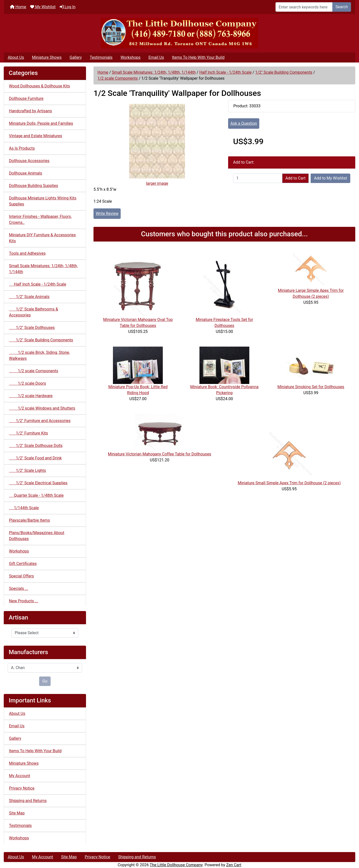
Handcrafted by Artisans (30, 111)
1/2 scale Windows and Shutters (42, 408)
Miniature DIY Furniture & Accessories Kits (42, 238)
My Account (20, 776)
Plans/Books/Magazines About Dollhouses (37, 536)
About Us (16, 57)
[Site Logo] (179, 33)
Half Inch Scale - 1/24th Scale (225, 72)
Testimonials (101, 57)
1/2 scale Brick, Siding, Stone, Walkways (39, 355)
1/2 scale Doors (27, 383)
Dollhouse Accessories (29, 161)
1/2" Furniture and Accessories (40, 421)
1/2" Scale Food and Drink (35, 458)
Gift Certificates (23, 564)
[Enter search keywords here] (304, 7)
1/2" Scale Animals (29, 297)
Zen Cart (234, 865)
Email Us (156, 57)
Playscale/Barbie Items (29, 520)
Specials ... (19, 589)
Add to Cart (296, 178)
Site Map (17, 813)
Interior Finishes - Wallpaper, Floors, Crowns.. (40, 219)
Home (18, 7)
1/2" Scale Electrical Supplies (38, 483)
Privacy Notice (22, 788)
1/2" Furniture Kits (28, 433)
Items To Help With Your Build (198, 57)
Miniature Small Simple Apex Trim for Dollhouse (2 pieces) (289, 483)
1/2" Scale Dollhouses (32, 328)
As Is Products (22, 148)
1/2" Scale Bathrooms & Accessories (34, 312)
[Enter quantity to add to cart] (258, 178)
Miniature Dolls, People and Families (41, 123)
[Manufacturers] (45, 668)
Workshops (130, 57)
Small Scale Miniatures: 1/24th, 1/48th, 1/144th (154, 72)
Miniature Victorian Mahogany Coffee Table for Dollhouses (160, 454)
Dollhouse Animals (26, 173)
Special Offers (21, 576)
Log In (68, 7)
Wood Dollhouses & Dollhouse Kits (40, 86)
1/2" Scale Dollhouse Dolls (36, 446)
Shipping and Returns (28, 801)
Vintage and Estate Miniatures (36, 136)
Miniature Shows (47, 57)
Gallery (76, 57)
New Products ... (24, 601)
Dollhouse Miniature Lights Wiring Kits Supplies (43, 201)
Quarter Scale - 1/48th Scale (36, 495)
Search (342, 7)
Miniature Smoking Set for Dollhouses (311, 387)
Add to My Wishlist (330, 178)
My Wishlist (43, 7)
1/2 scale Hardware (31, 396)
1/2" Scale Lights (27, 470)
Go (45, 681)
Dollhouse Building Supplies (34, 186)
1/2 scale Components (118, 78)
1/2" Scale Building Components (284, 72)
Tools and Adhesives (27, 253)
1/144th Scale (24, 508)
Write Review (107, 214)
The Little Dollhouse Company (176, 865)
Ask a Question (244, 123)
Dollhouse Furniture (26, 98)
